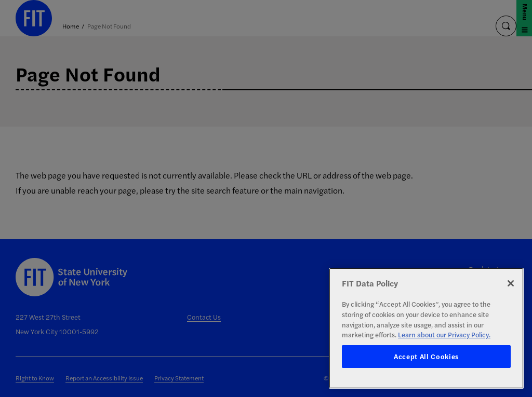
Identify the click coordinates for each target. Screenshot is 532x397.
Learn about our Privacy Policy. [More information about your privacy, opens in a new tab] (444, 334)
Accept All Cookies (426, 356)
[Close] (511, 283)
